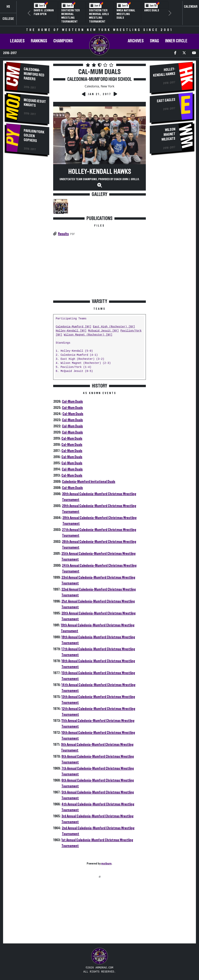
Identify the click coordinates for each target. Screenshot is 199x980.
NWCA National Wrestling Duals (126, 14)
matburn (106, 864)
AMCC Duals (152, 10)
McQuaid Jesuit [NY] (103, 331)
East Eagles (166, 100)
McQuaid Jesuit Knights (35, 103)
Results (63, 234)
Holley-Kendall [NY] (71, 331)
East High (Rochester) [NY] (114, 327)
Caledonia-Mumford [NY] (73, 327)
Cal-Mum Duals (72, 402)
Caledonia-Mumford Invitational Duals (89, 482)
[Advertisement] (28, 223)
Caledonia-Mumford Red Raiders (34, 74)
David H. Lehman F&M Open (44, 12)
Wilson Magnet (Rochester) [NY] (88, 335)
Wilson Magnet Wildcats (168, 134)
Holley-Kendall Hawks (100, 172)
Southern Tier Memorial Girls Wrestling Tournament (99, 16)
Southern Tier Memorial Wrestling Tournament (71, 16)
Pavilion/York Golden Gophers (34, 136)
